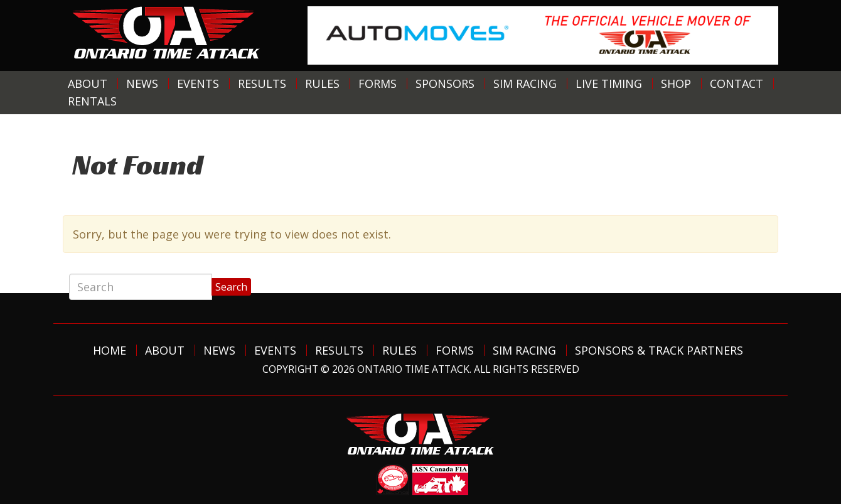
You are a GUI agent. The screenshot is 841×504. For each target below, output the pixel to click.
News (142, 83)
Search (231, 287)
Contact (737, 83)
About (88, 83)
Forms (378, 83)
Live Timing (609, 83)
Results (262, 83)
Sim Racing (525, 83)
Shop (676, 83)
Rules (322, 83)
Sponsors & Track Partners (659, 350)
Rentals (92, 101)
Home (110, 350)
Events (198, 83)
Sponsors (445, 83)
